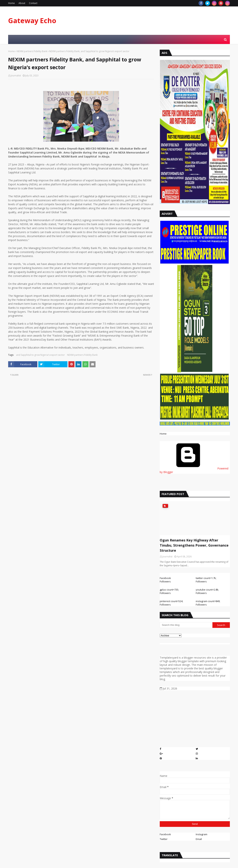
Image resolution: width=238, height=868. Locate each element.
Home (11, 3)
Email (199, 839)
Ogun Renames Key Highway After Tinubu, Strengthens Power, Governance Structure (194, 545)
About (22, 3)
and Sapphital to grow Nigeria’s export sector (40, 355)
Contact (33, 3)
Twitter (164, 839)
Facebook (165, 834)
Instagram (202, 834)
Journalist (16, 76)
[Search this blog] (186, 625)
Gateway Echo (32, 21)
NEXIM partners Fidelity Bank (32, 51)
